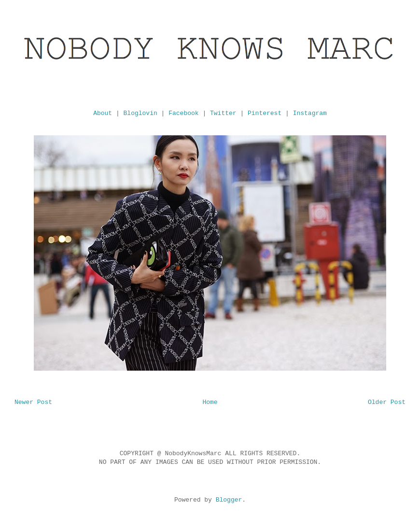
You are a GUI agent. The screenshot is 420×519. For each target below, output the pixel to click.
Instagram (310, 113)
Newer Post (33, 402)
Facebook (183, 113)
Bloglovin (140, 113)
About (103, 113)
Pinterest (265, 113)
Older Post (387, 402)
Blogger (229, 500)
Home (210, 402)
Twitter (223, 113)
